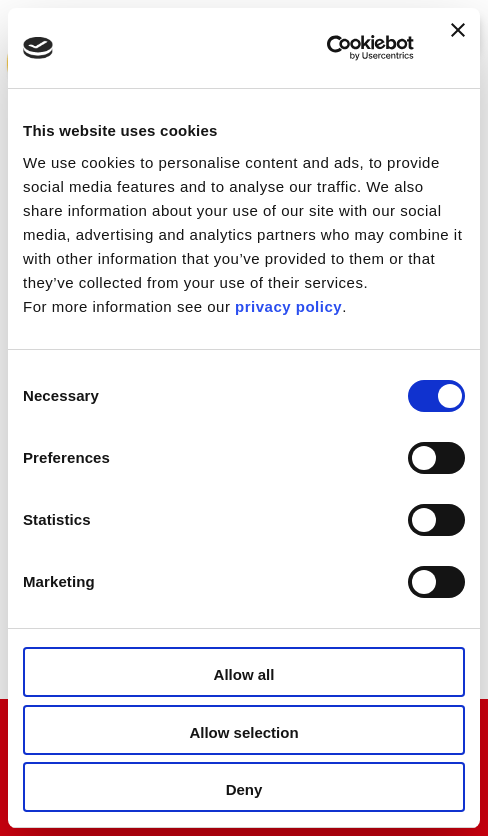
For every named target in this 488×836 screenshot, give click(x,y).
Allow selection (243, 732)
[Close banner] (458, 48)
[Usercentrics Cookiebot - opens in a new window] (326, 48)
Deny (244, 789)
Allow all (244, 674)
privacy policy (288, 306)
